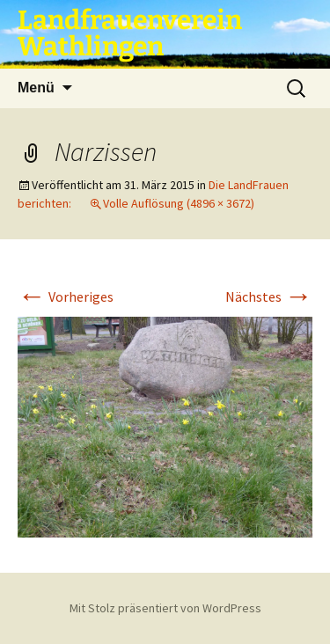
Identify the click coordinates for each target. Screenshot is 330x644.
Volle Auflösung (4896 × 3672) (179, 203)
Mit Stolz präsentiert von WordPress (165, 608)
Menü (36, 88)
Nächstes (269, 296)
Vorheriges (66, 296)
